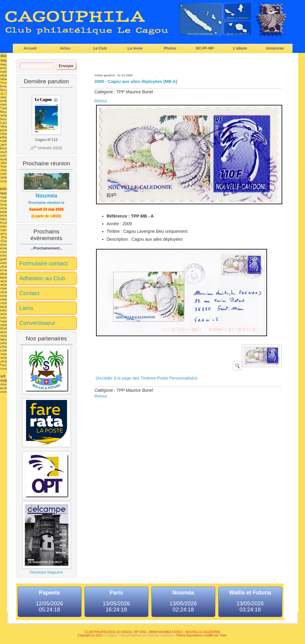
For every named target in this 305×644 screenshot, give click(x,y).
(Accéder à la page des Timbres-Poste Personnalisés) (146, 378)
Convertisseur (37, 323)
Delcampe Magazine (47, 538)
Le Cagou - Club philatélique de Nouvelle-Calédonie (138, 635)
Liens (26, 308)
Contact (29, 293)
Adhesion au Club (42, 278)
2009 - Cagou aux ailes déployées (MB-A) (136, 81)
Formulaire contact (44, 263)
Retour (101, 101)
